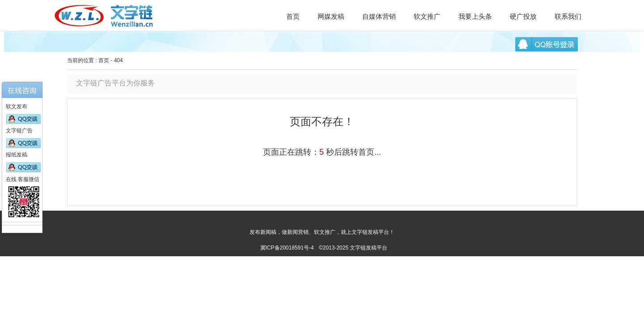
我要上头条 (475, 16)
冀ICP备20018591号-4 (287, 248)
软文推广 (427, 16)
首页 (293, 16)
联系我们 (568, 16)
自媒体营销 (379, 16)
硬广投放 (523, 16)
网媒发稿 (331, 16)
